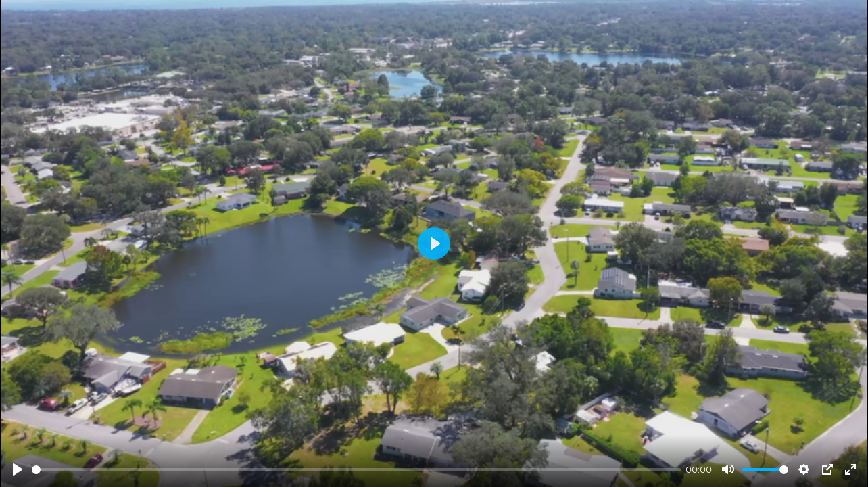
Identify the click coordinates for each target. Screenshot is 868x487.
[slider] (356, 470)
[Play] (18, 469)
